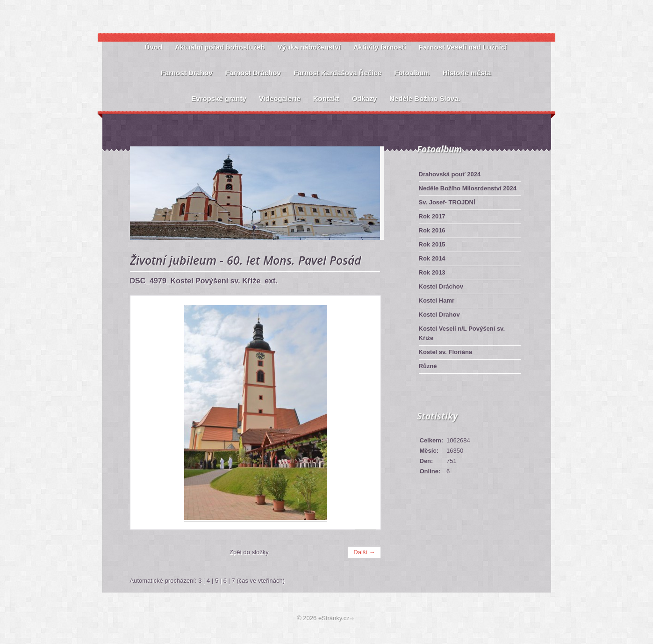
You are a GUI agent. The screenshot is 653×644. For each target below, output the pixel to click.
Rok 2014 (432, 258)
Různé (428, 366)
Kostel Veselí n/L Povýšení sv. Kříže (462, 333)
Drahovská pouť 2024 (450, 174)
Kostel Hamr (437, 300)
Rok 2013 (432, 272)
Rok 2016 (432, 230)
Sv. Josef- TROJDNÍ (447, 202)
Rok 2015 (432, 244)
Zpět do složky (249, 552)
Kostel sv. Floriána (446, 352)
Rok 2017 (432, 216)
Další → (364, 552)
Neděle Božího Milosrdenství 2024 (468, 188)
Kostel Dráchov (441, 286)
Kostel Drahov (439, 315)
